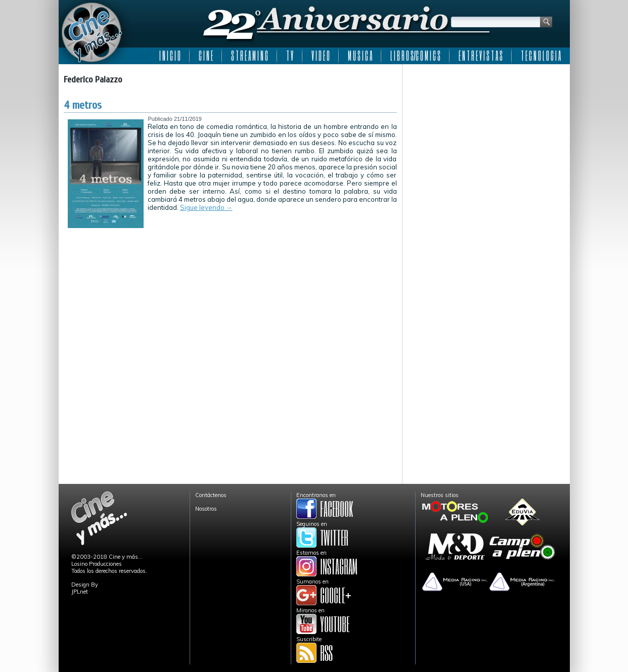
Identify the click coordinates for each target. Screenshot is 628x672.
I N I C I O (170, 56)
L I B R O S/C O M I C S (415, 56)
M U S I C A (360, 56)
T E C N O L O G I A (541, 56)
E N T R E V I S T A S (481, 56)
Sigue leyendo (206, 207)
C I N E (206, 56)
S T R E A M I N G (250, 56)
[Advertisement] (486, 132)
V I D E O (321, 56)
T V (290, 56)
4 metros (83, 105)
